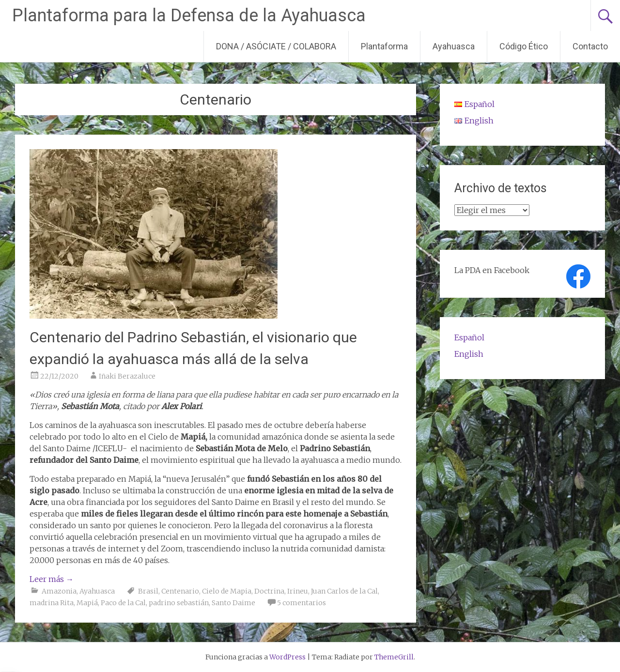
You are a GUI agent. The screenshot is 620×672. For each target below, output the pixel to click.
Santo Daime (233, 603)
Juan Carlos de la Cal (344, 591)
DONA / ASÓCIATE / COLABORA (276, 46)
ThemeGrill (394, 657)
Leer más (52, 579)
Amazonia (59, 591)
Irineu (298, 591)
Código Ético (524, 46)
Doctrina (269, 591)
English (469, 354)
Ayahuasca (454, 46)
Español (469, 337)
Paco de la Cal (123, 603)
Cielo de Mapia (227, 591)
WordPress (287, 657)
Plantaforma (384, 46)
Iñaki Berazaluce (127, 376)
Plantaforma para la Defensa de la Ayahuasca (189, 15)
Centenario (180, 591)
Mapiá (87, 603)
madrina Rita (52, 603)
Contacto (590, 46)
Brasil (148, 591)
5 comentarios (302, 603)
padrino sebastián (179, 603)
